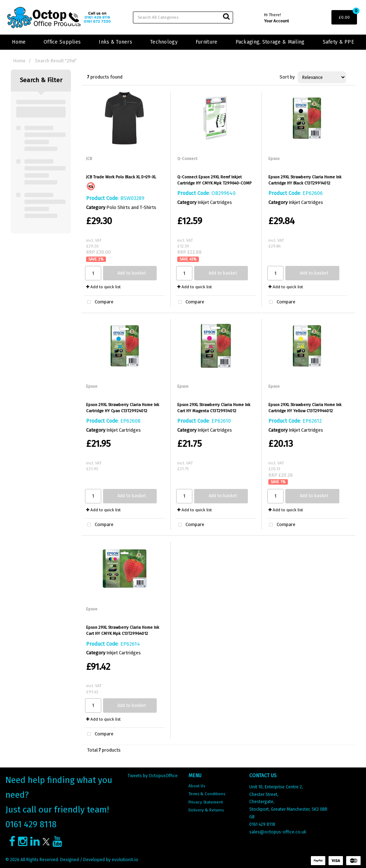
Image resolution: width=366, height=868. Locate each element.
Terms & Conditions (207, 794)
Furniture (207, 42)
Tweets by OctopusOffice (153, 776)
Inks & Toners (115, 42)
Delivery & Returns (206, 810)
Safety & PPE (338, 42)
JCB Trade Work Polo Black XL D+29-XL (121, 177)
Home (19, 42)
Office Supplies (62, 42)
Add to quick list (103, 287)
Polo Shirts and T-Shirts (131, 207)
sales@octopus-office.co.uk (278, 832)
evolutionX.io (125, 860)
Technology (164, 42)
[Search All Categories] (183, 17)
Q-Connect (187, 159)
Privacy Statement (206, 802)
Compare (99, 302)
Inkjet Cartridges (215, 202)
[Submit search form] (226, 17)
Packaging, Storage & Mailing (270, 42)
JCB (89, 159)
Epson (274, 159)
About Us (197, 786)
